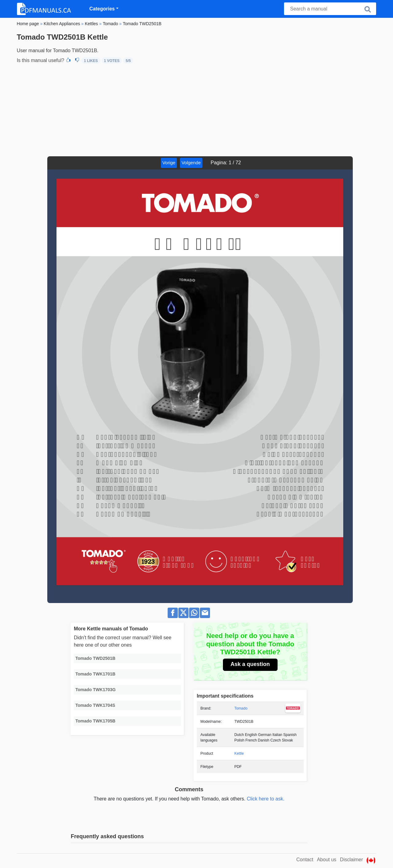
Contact (305, 860)
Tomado (241, 708)
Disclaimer (351, 860)
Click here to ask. (266, 799)
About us (327, 860)
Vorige (169, 163)
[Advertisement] (196, 110)
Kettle (239, 753)
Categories (102, 9)
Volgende (191, 163)
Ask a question (250, 664)
